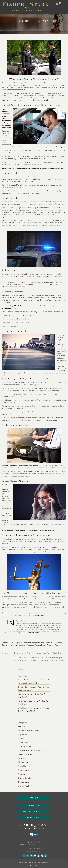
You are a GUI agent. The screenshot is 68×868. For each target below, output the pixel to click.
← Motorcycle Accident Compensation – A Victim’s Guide (32, 653)
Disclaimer (46, 862)
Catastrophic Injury (9, 645)
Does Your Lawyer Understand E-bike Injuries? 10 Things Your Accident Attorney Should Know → (40, 659)
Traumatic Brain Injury (26, 778)
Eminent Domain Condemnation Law (31, 750)
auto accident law (22, 605)
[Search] (34, 669)
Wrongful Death (24, 786)
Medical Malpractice (25, 754)
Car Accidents (57, 643)
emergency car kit (35, 185)
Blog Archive (46, 643)
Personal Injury (41, 645)
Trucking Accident (55, 645)
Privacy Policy (34, 865)
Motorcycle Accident (26, 645)
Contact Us (16, 615)
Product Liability (24, 770)
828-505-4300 (39, 848)
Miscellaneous (23, 758)
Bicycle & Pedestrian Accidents (27, 643)
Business (21, 739)
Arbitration (22, 727)
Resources (21, 774)
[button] (34, 798)
